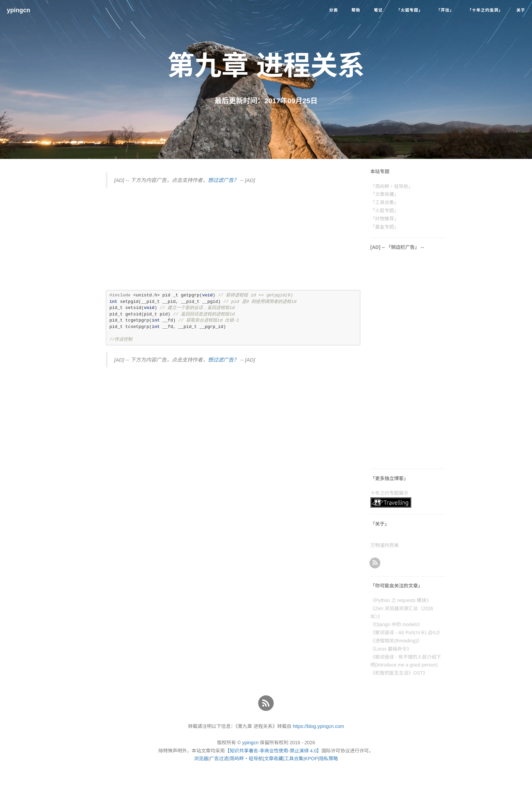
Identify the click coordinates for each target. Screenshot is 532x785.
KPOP (311, 759)
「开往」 (445, 10)
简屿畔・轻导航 (246, 759)
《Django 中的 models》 (396, 624)
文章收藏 (274, 759)
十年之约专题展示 (389, 493)
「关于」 (380, 524)
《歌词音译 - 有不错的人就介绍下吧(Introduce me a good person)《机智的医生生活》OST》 (406, 665)
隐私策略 (328, 759)
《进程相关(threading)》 (396, 641)
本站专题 (380, 171)
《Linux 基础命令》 (391, 649)
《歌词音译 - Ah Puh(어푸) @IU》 (406, 633)
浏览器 (201, 759)
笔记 (378, 10)
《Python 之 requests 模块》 (401, 600)
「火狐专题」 (410, 10)
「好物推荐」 (385, 219)
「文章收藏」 (385, 194)
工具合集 (294, 759)
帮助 (356, 10)
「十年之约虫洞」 (485, 10)
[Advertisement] (233, 242)
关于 (521, 10)
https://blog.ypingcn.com (318, 726)
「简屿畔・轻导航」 (392, 186)
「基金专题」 (385, 227)
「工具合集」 (385, 202)
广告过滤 (219, 759)
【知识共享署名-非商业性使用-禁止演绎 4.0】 (273, 751)
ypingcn (18, 10)
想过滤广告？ (223, 180)
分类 (334, 10)
